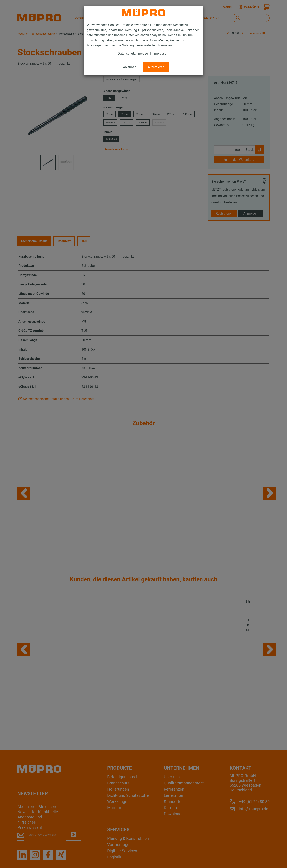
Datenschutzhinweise (133, 53)
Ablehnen (130, 67)
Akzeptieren (156, 67)
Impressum (161, 53)
